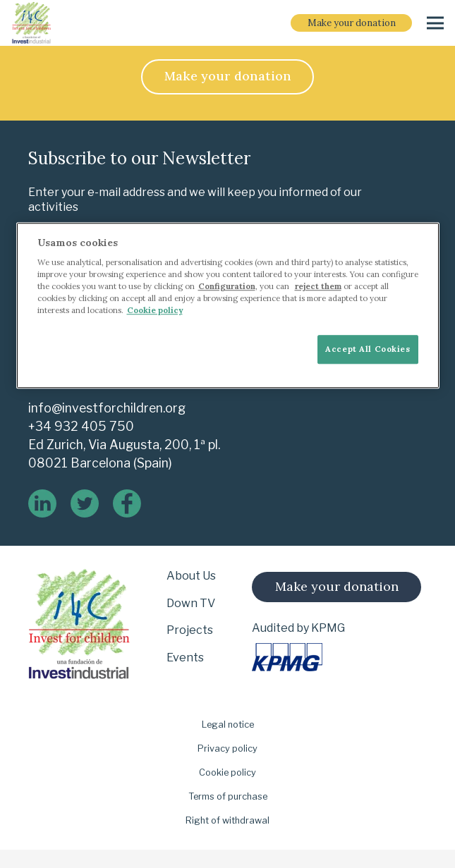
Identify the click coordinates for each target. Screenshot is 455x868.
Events (185, 658)
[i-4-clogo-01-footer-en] (31, 23)
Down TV (191, 603)
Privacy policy (227, 748)
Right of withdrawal (227, 820)
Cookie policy (227, 772)
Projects (190, 630)
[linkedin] (42, 503)
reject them (318, 287)
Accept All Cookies (368, 349)
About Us (191, 576)
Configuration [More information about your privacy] (227, 287)
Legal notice (228, 725)
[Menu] (435, 23)
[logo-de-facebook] (127, 503)
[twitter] (85, 503)
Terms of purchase (228, 796)
